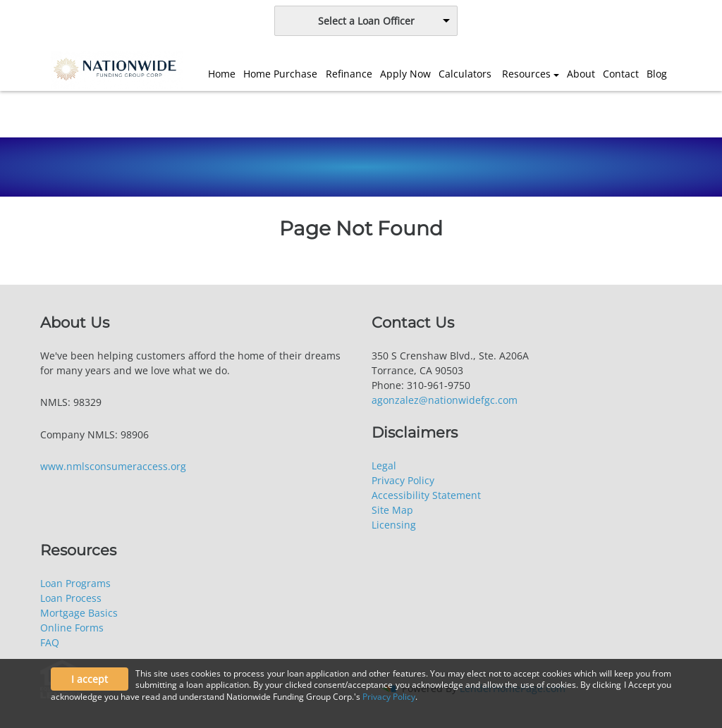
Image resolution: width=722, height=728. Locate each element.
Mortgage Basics (79, 613)
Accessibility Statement (426, 495)
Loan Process (71, 598)
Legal (384, 465)
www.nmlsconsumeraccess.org (113, 466)
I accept (90, 679)
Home (222, 74)
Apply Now (405, 74)
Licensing (394, 525)
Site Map (392, 510)
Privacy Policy (403, 480)
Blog (657, 74)
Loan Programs (75, 583)
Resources (526, 74)
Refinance (349, 74)
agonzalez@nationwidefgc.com (445, 400)
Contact (621, 74)
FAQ (50, 642)
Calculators (465, 74)
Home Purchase (280, 74)
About (581, 74)
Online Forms (72, 628)
